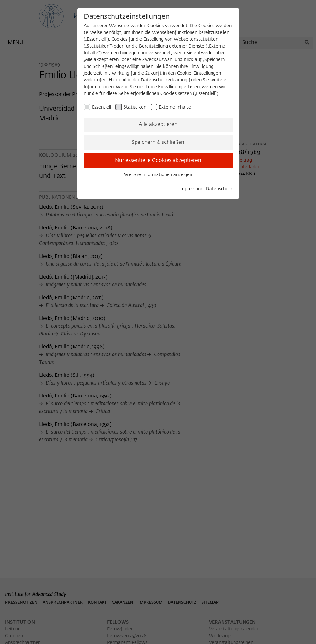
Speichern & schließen (158, 143)
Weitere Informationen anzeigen (158, 175)
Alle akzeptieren (158, 125)
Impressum (191, 189)
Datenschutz (219, 189)
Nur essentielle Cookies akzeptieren (158, 161)
